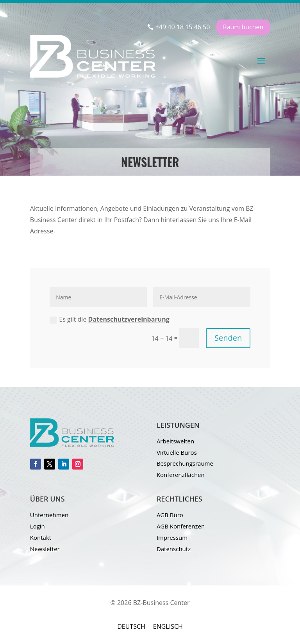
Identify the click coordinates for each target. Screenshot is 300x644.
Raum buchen (243, 27)
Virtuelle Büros (177, 452)
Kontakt (41, 537)
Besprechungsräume (185, 463)
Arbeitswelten (175, 441)
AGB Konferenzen (181, 526)
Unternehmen (49, 515)
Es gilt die (109, 319)
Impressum (172, 537)
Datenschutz (174, 549)
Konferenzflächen (181, 475)
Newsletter (45, 549)
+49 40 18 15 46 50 (183, 27)
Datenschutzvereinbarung (129, 319)
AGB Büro (170, 515)
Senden (228, 338)
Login (37, 526)
